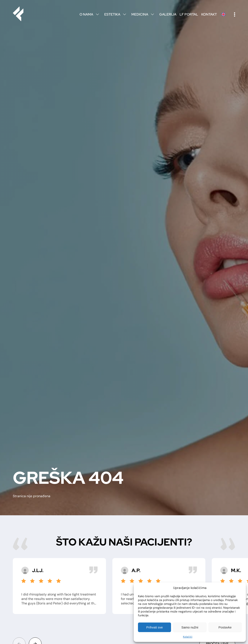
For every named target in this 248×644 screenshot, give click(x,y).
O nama (90, 14)
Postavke (225, 627)
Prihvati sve (155, 627)
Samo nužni (190, 627)
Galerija (168, 14)
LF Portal (189, 14)
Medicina (144, 14)
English (223, 14)
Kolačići (188, 637)
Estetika (116, 14)
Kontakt (209, 14)
